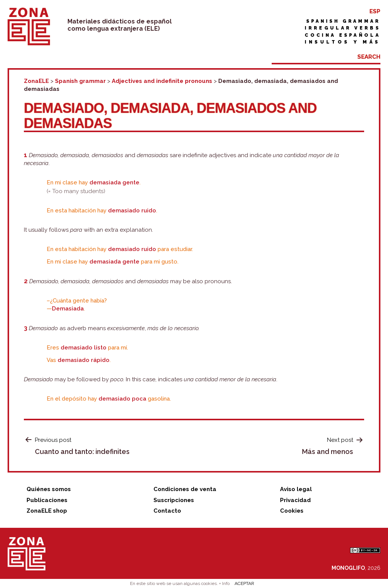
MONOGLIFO (348, 568)
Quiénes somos (49, 489)
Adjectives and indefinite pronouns (162, 81)
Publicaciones (47, 500)
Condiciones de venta (185, 489)
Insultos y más (343, 42)
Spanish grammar (343, 21)
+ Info (224, 583)
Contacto (167, 511)
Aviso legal (296, 489)
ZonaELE (36, 81)
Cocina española (343, 35)
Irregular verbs (343, 28)
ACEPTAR (244, 583)
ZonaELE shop (47, 511)
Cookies (292, 511)
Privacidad (295, 500)
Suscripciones (174, 500)
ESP (375, 11)
